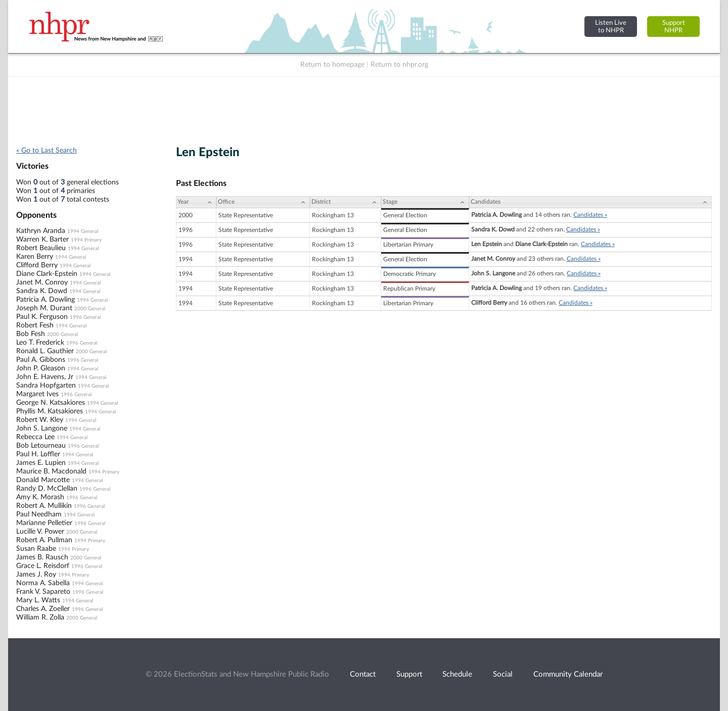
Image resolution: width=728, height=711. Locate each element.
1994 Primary (86, 240)
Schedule (457, 674)
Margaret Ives (37, 394)
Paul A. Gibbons (41, 360)
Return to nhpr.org (399, 65)
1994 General (83, 231)
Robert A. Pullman (44, 540)
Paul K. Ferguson (42, 317)
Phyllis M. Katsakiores (50, 411)
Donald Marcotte (43, 480)
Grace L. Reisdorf (43, 566)
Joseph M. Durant (44, 308)
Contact (363, 674)
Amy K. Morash (40, 497)
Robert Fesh (35, 325)
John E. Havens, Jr (45, 377)
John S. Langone (42, 429)
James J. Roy (36, 575)
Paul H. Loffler (38, 454)
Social (503, 674)
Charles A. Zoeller (43, 609)
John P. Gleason (41, 368)
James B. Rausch (42, 557)
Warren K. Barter (42, 240)
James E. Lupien (41, 463)
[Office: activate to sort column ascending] (263, 202)
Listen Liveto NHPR (611, 27)
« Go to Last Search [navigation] (47, 151)
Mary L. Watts (38, 600)
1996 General (85, 317)
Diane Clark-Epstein (47, 274)
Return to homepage (332, 65)
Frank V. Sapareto (43, 592)
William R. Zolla (40, 618)
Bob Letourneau (41, 446)
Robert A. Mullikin (44, 506)
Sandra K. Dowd (42, 291)
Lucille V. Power (40, 532)
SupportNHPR (674, 27)
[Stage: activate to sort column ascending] (425, 202)
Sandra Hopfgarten (46, 386)
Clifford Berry (37, 265)
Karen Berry (35, 257)
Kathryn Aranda (41, 231)
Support (409, 674)
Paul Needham (39, 514)
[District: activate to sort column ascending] (346, 202)
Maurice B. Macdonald (51, 471)
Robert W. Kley (40, 420)
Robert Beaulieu (41, 248)
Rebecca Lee (35, 437)
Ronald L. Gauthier (45, 351)
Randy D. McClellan (47, 489)
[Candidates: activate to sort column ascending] (590, 202)
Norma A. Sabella (43, 583)
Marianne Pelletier (44, 523)
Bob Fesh (31, 334)
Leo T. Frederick (40, 343)
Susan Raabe (36, 549)
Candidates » (590, 215)
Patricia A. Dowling (45, 300)
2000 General (90, 309)
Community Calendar (568, 674)
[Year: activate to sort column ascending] (196, 202)
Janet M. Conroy (42, 282)
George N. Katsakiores (51, 403)
